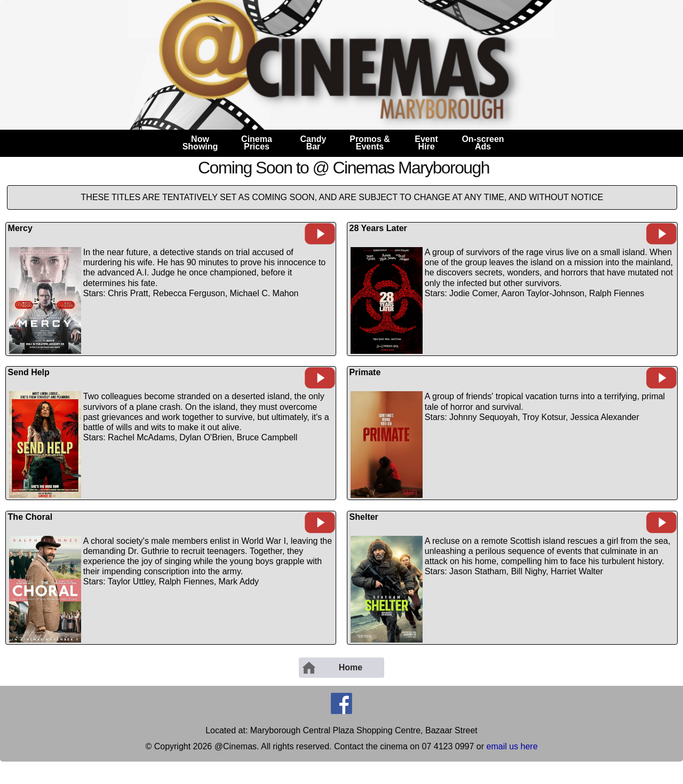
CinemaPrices (257, 143)
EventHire (426, 143)
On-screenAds (483, 143)
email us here (512, 746)
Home (332, 668)
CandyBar (313, 143)
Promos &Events (370, 143)
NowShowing (200, 143)
